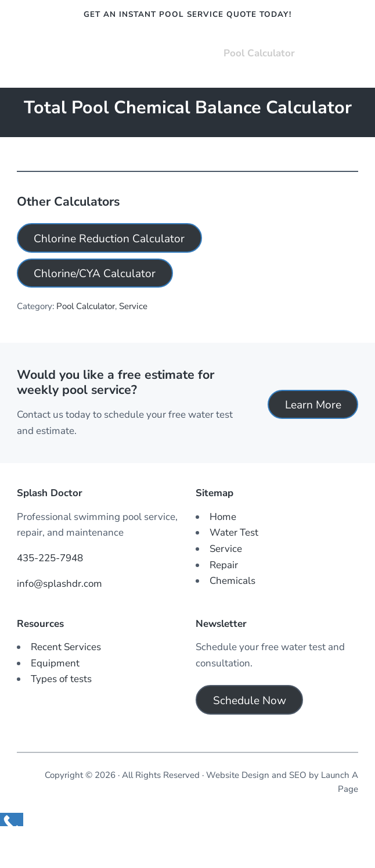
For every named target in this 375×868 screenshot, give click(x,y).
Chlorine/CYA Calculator (95, 274)
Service (133, 306)
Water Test (234, 532)
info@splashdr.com (60, 584)
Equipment (55, 663)
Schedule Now (250, 701)
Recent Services (66, 647)
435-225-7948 (50, 558)
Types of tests (61, 679)
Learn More (313, 405)
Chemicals (232, 581)
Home (223, 517)
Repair (224, 565)
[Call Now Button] (12, 819)
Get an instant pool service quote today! (187, 14)
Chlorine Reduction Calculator (109, 239)
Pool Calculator (86, 306)
